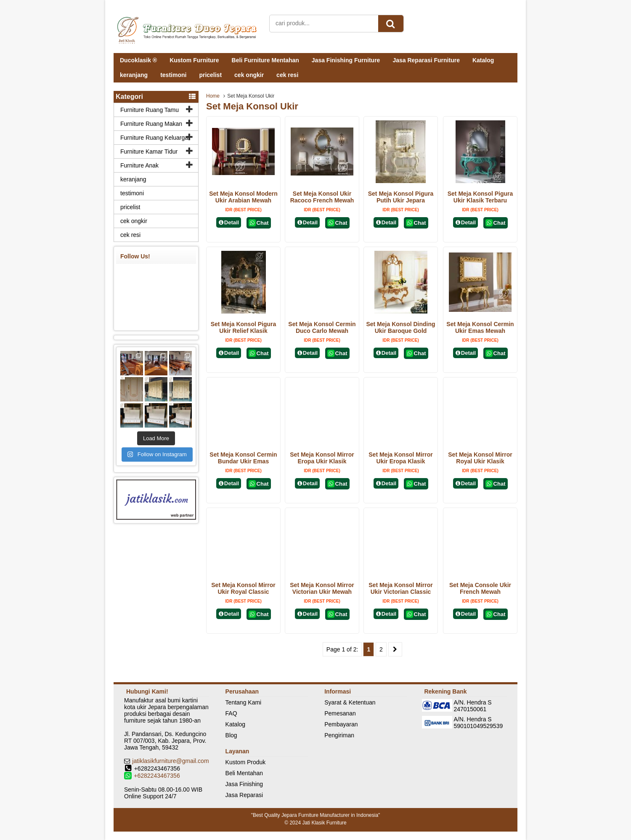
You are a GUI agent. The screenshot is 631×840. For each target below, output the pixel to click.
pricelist (210, 75)
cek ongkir (249, 75)
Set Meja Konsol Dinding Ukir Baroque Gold (400, 327)
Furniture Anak (139, 165)
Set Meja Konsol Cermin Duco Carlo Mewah (322, 327)
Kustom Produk (246, 762)
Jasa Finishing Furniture (346, 60)
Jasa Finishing (244, 784)
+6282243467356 (157, 776)
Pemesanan (340, 713)
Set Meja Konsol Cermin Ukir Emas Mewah (480, 327)
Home (213, 96)
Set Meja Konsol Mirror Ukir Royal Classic (243, 588)
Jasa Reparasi (244, 795)
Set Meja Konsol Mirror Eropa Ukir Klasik (322, 458)
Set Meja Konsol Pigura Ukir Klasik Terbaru (480, 197)
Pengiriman (339, 735)
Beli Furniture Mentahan (265, 60)
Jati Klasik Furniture (324, 823)
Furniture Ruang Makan (151, 124)
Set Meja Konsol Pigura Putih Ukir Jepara (401, 197)
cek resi (287, 75)
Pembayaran (341, 724)
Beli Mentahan (244, 773)
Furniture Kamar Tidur (149, 152)
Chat (258, 223)
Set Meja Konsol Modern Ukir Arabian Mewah (243, 197)
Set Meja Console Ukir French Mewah (480, 588)
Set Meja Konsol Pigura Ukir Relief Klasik (244, 327)
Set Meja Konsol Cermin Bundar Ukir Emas (243, 458)
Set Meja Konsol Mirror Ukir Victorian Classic (400, 588)
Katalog (483, 60)
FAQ (231, 713)
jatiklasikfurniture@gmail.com (170, 761)
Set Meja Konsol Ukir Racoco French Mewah (322, 197)
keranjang (134, 75)
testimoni (173, 75)
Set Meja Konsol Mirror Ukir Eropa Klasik (400, 458)
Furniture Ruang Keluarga (154, 138)
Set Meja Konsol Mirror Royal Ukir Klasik (480, 458)
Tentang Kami (244, 702)
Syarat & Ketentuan (350, 702)
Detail (229, 222)
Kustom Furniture (194, 60)
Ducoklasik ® (138, 60)
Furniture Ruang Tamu (150, 110)
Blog (231, 735)
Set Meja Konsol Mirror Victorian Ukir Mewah (322, 588)
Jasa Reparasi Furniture (426, 60)
